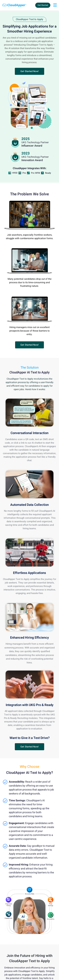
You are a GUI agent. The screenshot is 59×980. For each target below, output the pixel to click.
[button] (29, 71)
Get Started (43, 5)
